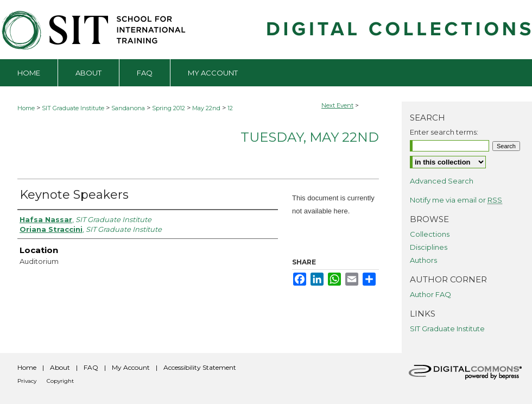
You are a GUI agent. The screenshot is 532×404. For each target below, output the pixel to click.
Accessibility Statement (200, 367)
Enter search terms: (444, 132)
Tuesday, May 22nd (310, 137)
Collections (430, 234)
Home (26, 108)
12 (230, 108)
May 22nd (207, 108)
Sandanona (129, 108)
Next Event (337, 105)
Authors (423, 260)
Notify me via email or (456, 200)
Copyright (60, 381)
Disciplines (429, 247)
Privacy (27, 381)
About (60, 367)
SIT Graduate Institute (74, 108)
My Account (131, 367)
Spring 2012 (169, 108)
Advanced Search (442, 181)
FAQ (91, 367)
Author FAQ (430, 294)
